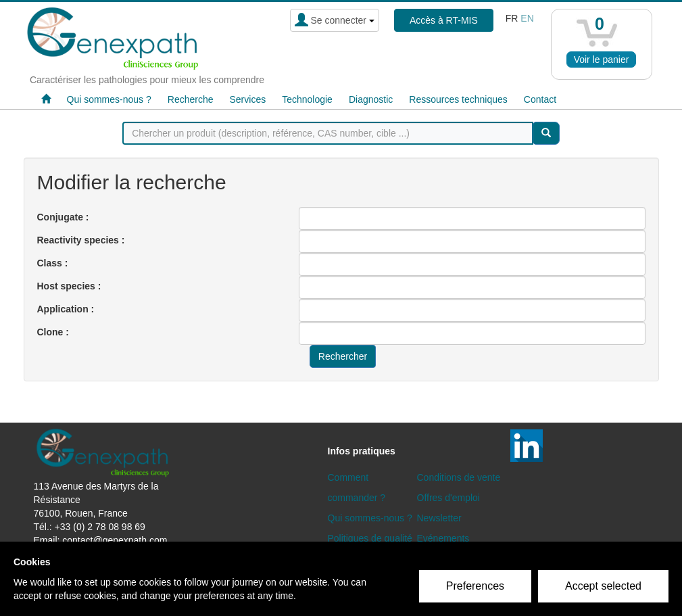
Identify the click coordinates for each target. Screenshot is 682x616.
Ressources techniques (458, 99)
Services (247, 99)
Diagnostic (371, 99)
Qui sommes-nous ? (109, 99)
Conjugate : (63, 217)
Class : (53, 263)
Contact (540, 99)
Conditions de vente (459, 477)
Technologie (307, 99)
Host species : (69, 286)
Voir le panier (602, 60)
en (527, 18)
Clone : (53, 332)
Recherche (191, 99)
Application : (66, 309)
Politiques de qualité (370, 538)
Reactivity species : (81, 240)
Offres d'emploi (448, 498)
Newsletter (439, 518)
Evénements (443, 538)
